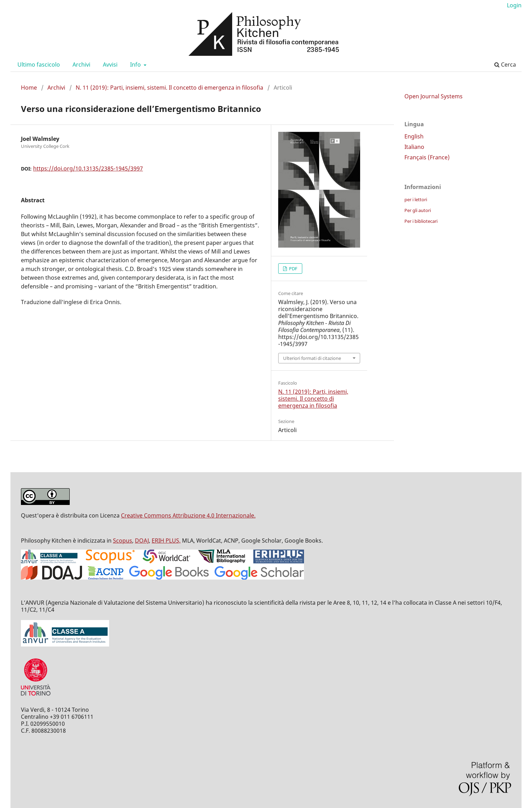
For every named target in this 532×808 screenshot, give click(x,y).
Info (136, 65)
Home (29, 88)
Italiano (414, 147)
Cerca (505, 65)
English (414, 136)
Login (514, 5)
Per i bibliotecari (421, 221)
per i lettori (416, 199)
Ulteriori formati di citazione (312, 358)
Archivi (81, 65)
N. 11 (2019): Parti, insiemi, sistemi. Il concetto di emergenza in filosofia (169, 88)
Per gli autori (418, 210)
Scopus (123, 541)
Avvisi (110, 65)
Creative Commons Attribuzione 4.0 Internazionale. (188, 515)
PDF (293, 269)
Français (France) (427, 157)
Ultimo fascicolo (39, 65)
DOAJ (142, 541)
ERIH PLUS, (166, 541)
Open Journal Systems (434, 96)
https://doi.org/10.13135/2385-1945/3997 (88, 168)
